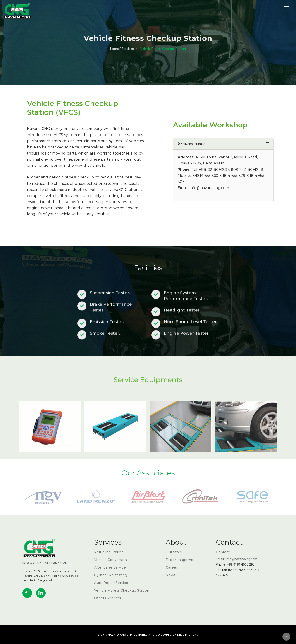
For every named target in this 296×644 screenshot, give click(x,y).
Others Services (107, 598)
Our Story (174, 552)
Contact (223, 552)
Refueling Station (109, 552)
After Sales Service (110, 567)
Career (172, 567)
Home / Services (122, 49)
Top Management (181, 560)
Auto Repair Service (111, 583)
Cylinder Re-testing (111, 575)
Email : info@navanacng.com (237, 559)
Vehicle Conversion (110, 560)
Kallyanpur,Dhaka (226, 143)
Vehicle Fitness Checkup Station (163, 49)
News (171, 575)
